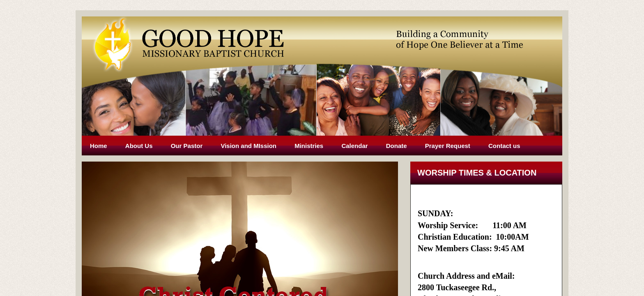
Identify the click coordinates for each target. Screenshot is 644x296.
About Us (139, 146)
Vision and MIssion (248, 146)
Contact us (504, 146)
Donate (397, 146)
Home (99, 146)
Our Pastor (187, 146)
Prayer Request (448, 146)
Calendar (354, 146)
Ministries (309, 146)
